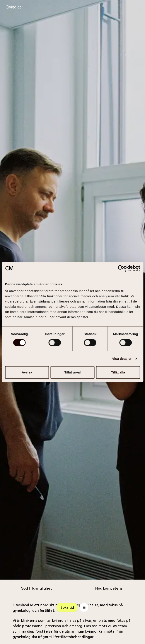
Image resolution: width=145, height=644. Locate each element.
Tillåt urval (72, 372)
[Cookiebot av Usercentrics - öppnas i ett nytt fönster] (121, 268)
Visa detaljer (122, 359)
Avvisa (27, 372)
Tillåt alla (118, 372)
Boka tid (67, 607)
